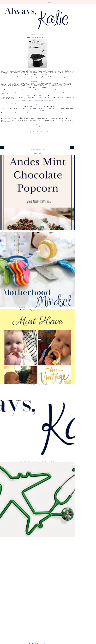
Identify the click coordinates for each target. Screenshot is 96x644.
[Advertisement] (38, 561)
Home (38, 147)
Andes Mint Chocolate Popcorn (38, 231)
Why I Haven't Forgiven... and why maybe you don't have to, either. (38, 461)
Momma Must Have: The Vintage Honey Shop (38, 384)
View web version (38, 150)
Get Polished (42, 644)
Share (38, 133)
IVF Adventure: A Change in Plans (38, 538)
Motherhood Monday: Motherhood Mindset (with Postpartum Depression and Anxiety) (38, 308)
